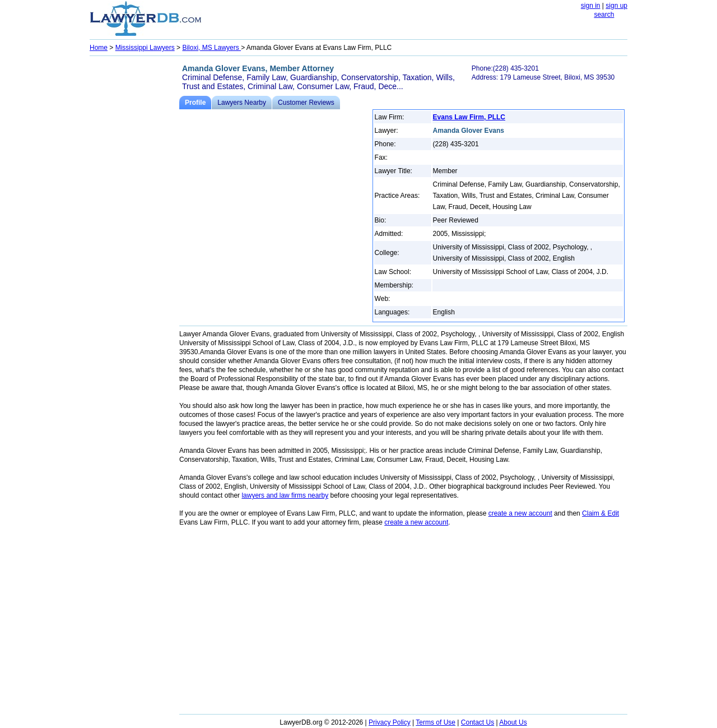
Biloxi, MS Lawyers (211, 48)
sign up (616, 6)
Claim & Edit (600, 513)
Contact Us (478, 722)
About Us (513, 722)
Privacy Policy (390, 722)
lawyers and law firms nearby (285, 495)
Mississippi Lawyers (145, 48)
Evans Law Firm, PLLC (469, 117)
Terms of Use (436, 722)
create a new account (520, 513)
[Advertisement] (134, 228)
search (604, 15)
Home (99, 48)
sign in (591, 6)
